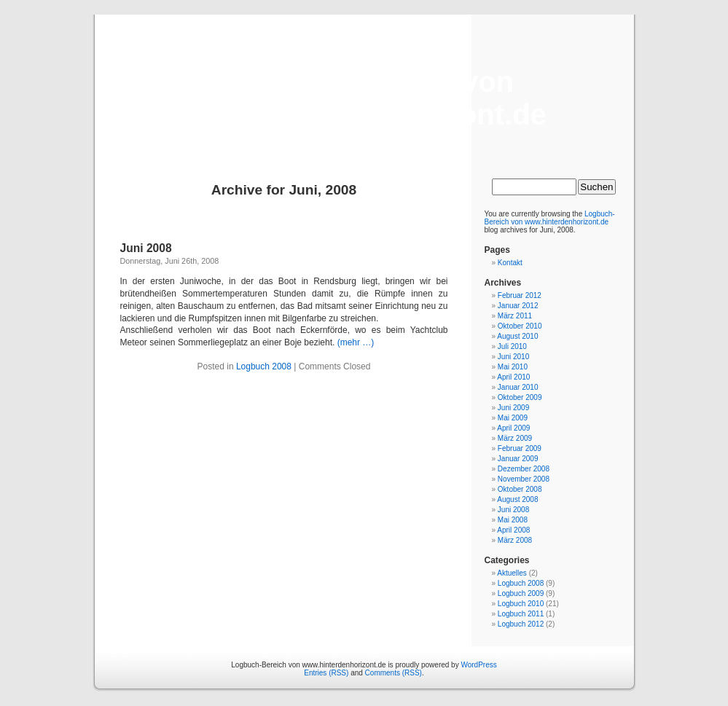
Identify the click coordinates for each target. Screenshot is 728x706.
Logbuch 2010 (521, 604)
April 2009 (513, 428)
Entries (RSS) (326, 673)
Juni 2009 (513, 408)
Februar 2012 (520, 295)
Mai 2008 (513, 520)
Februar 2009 (520, 448)
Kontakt (510, 263)
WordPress (478, 665)
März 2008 (515, 540)
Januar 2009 (518, 459)
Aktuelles (512, 573)
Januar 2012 (518, 306)
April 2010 (513, 377)
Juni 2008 (146, 248)
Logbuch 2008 (264, 366)
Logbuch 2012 (521, 624)
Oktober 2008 (520, 489)
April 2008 (513, 530)
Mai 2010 (513, 367)
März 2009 (515, 438)
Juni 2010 (513, 357)
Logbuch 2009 (521, 593)
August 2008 (517, 499)
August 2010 (517, 336)
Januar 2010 (518, 387)
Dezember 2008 (524, 469)
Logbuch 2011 (521, 614)
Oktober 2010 (520, 326)
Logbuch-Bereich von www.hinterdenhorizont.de (364, 98)
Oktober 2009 (520, 397)
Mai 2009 (513, 418)
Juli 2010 (512, 346)
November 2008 (524, 479)
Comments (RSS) (394, 673)
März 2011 (515, 316)
